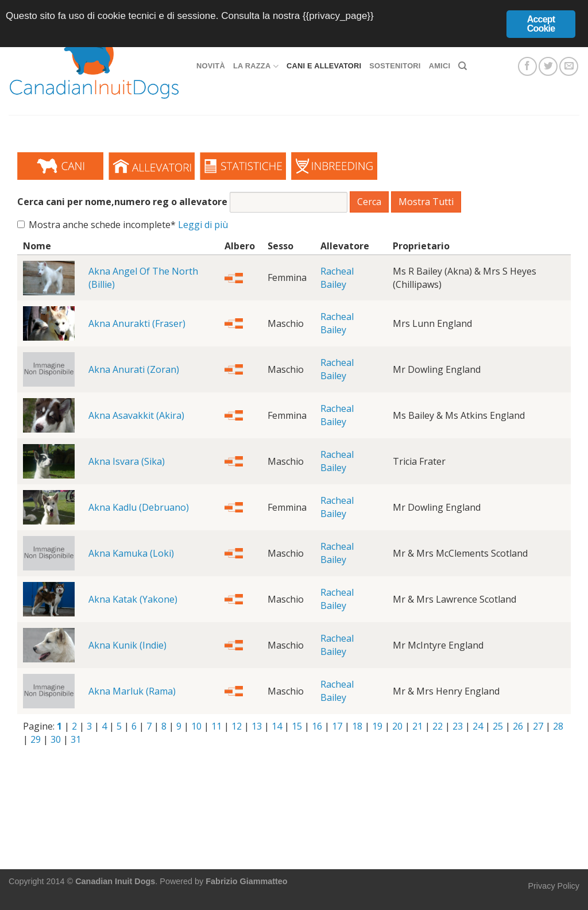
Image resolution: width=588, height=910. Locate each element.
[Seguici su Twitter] (548, 66)
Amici (440, 66)
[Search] (463, 66)
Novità (211, 66)
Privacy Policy (554, 886)
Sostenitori (395, 66)
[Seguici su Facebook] (527, 66)
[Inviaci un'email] (569, 66)
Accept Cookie (541, 24)
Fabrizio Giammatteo (246, 881)
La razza (256, 66)
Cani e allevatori (324, 66)
